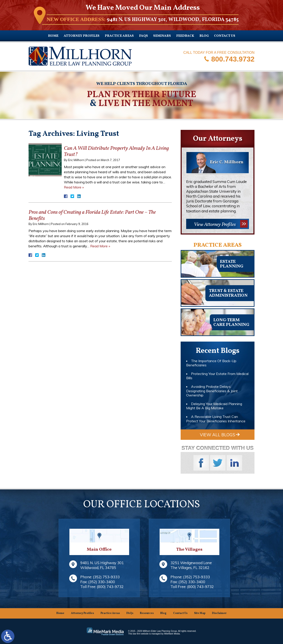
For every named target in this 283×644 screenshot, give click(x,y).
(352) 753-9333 (106, 577)
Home (53, 36)
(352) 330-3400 (102, 582)
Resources (147, 613)
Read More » (74, 187)
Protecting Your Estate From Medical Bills (217, 376)
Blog (204, 36)
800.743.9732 (233, 59)
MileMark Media (172, 634)
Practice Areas (119, 36)
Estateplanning (232, 264)
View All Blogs (218, 435)
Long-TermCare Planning (231, 322)
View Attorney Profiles (215, 225)
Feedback (185, 36)
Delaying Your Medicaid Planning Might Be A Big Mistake (214, 406)
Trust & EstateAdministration (228, 293)
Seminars (162, 36)
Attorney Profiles (82, 36)
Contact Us (225, 36)
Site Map (200, 613)
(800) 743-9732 (110, 587)
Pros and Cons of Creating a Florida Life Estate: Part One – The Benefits (92, 216)
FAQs (143, 36)
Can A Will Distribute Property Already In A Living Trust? (116, 152)
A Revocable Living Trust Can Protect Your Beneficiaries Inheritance (216, 419)
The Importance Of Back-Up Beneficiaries (211, 363)
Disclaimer (219, 613)
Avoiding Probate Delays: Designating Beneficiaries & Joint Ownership (212, 391)
